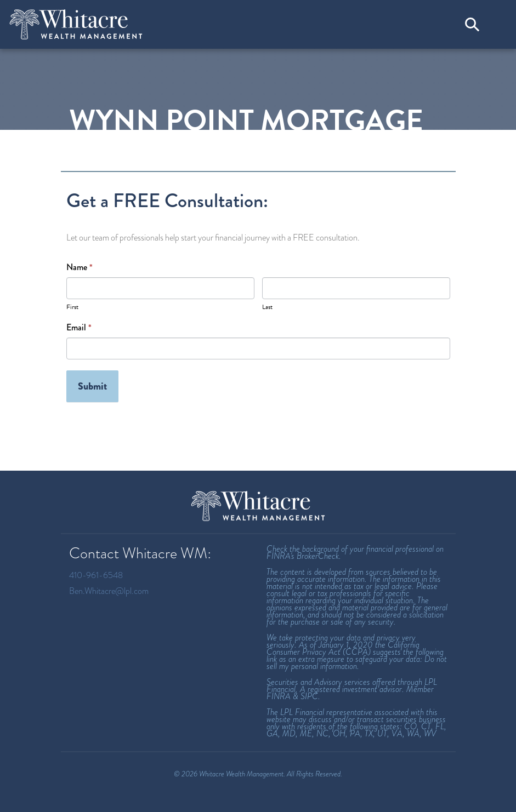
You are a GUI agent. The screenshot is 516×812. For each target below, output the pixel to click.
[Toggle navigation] (497, 24)
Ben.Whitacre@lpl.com (109, 591)
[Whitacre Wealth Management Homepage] (258, 506)
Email (79, 328)
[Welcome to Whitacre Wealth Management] (76, 24)
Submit (92, 386)
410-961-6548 (96, 575)
